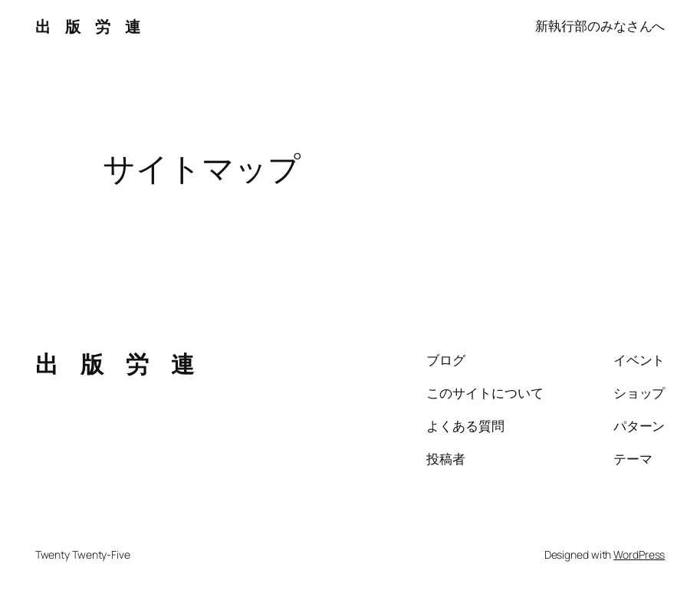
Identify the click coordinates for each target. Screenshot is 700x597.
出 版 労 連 (88, 26)
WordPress (639, 554)
